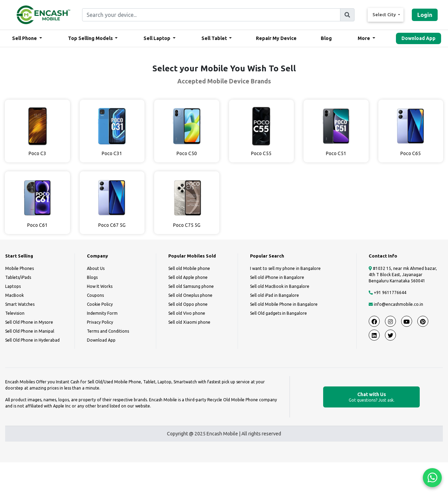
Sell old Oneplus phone (190, 295)
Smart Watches (20, 304)
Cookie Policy (100, 304)
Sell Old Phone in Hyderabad (32, 340)
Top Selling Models (91, 38)
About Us (96, 268)
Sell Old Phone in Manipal (30, 331)
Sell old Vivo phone (187, 313)
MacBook (14, 295)
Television (15, 313)
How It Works (100, 286)
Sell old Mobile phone (189, 268)
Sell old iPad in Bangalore (275, 295)
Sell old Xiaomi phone (189, 322)
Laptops (13, 286)
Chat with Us (371, 397)
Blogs (92, 277)
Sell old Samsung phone (191, 286)
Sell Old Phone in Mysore (29, 322)
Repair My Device (276, 38)
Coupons (95, 295)
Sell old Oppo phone (188, 304)
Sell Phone (25, 38)
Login (425, 15)
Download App (419, 38)
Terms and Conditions (108, 331)
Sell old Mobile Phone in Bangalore (284, 304)
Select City (385, 14)
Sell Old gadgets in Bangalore (278, 313)
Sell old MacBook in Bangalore (280, 286)
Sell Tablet (215, 38)
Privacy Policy (100, 322)
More (364, 38)
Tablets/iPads (18, 277)
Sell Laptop (157, 38)
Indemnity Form (102, 313)
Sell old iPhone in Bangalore (277, 277)
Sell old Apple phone (188, 277)
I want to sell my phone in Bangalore (285, 268)
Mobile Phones (19, 268)
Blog (326, 38)
